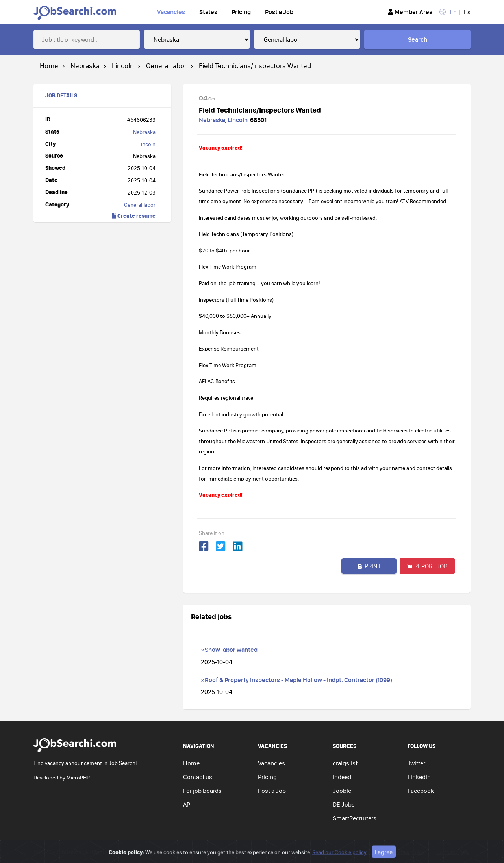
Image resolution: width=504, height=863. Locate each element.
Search (418, 39)
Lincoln (147, 144)
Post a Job (279, 12)
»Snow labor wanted (229, 650)
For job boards (202, 791)
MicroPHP (78, 778)
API (187, 804)
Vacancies (171, 12)
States (208, 12)
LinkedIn (419, 777)
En (453, 12)
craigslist (345, 763)
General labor (140, 205)
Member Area (410, 12)
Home (191, 763)
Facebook (421, 791)
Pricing (241, 12)
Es (467, 12)
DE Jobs (344, 804)
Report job (427, 566)
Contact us (198, 777)
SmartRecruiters (355, 818)
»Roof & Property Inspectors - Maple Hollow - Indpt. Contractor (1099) (296, 680)
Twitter (416, 763)
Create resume (134, 216)
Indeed (342, 777)
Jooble (342, 791)
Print (369, 566)
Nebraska (144, 132)
